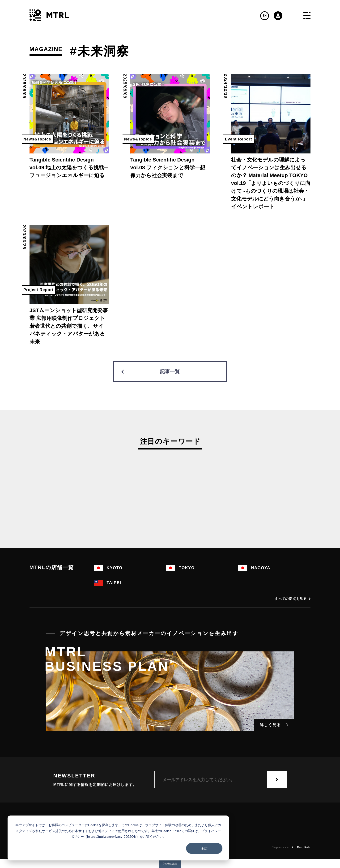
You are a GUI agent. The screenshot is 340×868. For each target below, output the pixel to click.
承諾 (204, 848)
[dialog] (118, 838)
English (304, 847)
